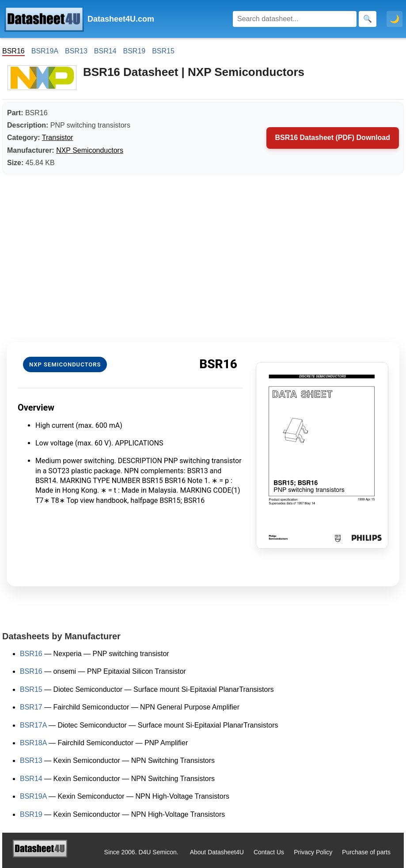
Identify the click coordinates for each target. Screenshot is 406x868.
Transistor (58, 138)
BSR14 (105, 51)
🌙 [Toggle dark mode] (395, 19)
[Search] (295, 19)
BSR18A (33, 743)
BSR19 (134, 51)
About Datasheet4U (217, 852)
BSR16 (31, 654)
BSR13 (76, 51)
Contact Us (269, 852)
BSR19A (45, 51)
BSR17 (31, 707)
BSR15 (163, 51)
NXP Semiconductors (90, 150)
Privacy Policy (313, 852)
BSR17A (33, 725)
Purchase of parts (366, 852)
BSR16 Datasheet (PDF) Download (333, 138)
